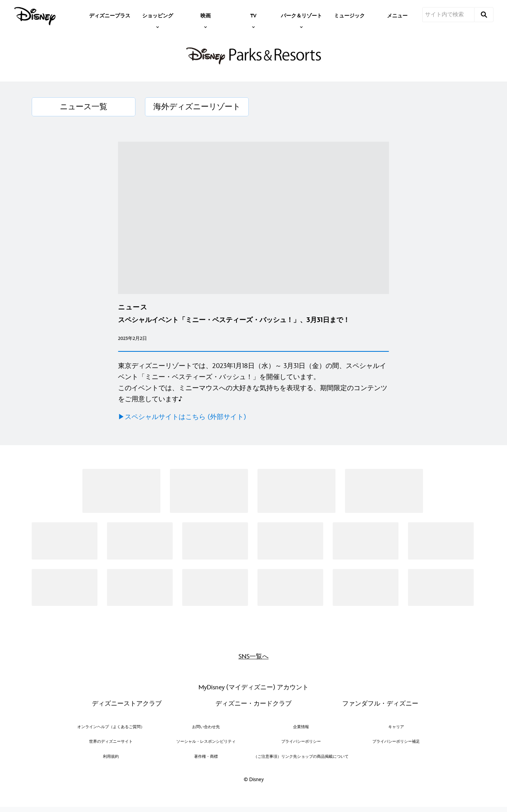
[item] (158, 15)
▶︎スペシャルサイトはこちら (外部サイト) (182, 417)
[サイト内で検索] (448, 15)
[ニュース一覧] (84, 107)
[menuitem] (110, 15)
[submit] (484, 15)
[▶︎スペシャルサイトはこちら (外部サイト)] (253, 417)
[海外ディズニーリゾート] (197, 107)
